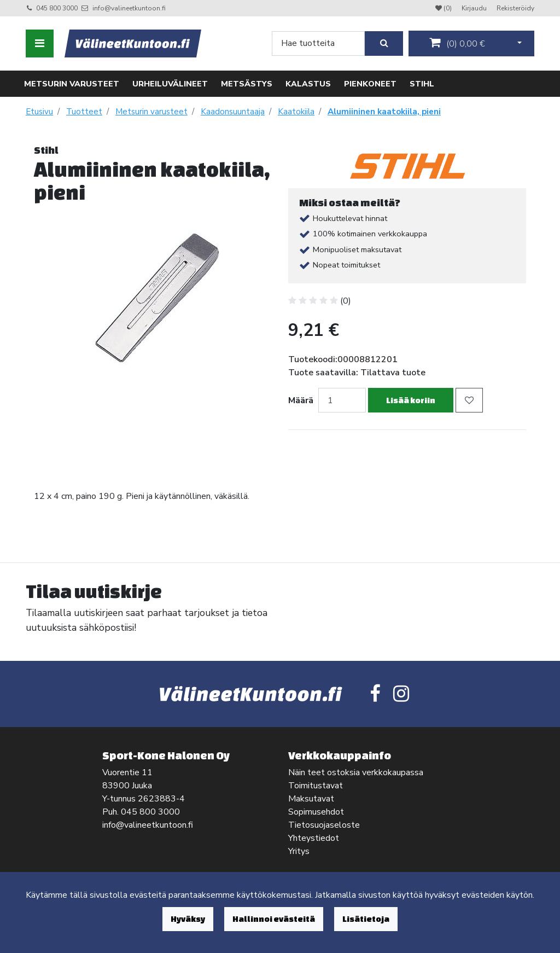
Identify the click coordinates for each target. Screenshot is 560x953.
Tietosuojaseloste (324, 825)
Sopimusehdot (316, 812)
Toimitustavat (316, 786)
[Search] (318, 43)
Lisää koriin (411, 400)
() (457, 43)
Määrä (301, 400)
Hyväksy (188, 919)
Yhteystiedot (314, 838)
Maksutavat (311, 799)
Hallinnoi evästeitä (274, 919)
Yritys (299, 851)
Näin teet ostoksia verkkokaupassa (356, 772)
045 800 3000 (57, 8)
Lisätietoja (366, 919)
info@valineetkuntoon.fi (129, 8)
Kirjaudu (475, 8)
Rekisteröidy (515, 8)
